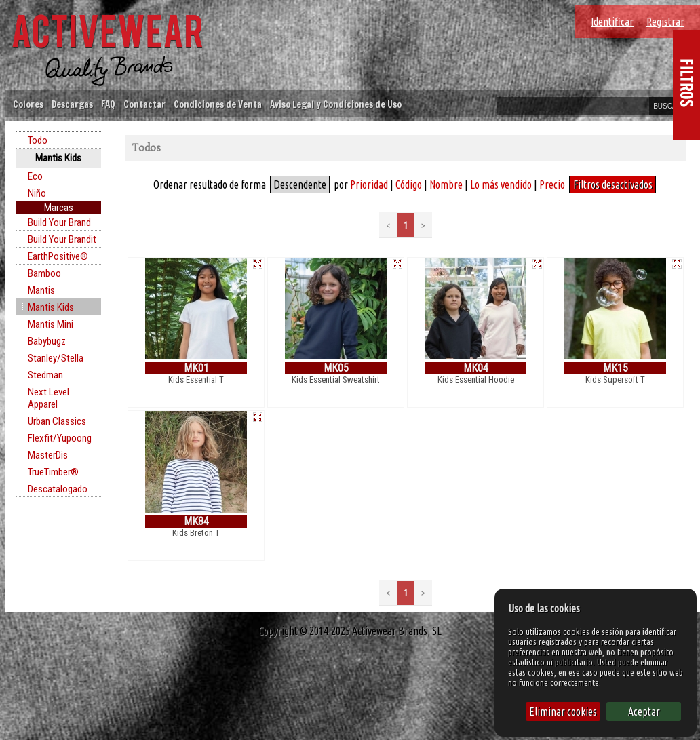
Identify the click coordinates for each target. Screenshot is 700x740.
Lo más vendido (501, 184)
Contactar (144, 104)
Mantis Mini (51, 324)
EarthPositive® (58, 256)
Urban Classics (57, 421)
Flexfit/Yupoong (60, 438)
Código (409, 184)
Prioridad (369, 184)
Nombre (446, 184)
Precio (552, 184)
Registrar (665, 22)
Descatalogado (58, 489)
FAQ (108, 104)
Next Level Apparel (48, 398)
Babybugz (47, 341)
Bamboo (44, 273)
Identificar (612, 22)
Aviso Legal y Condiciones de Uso (336, 104)
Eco (35, 176)
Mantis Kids (51, 307)
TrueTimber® (53, 472)
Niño (37, 193)
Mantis (41, 290)
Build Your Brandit (62, 239)
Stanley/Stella (56, 358)
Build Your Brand (59, 222)
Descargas (72, 104)
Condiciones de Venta (218, 104)
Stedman (45, 375)
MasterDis (48, 455)
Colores (28, 104)
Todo (38, 140)
